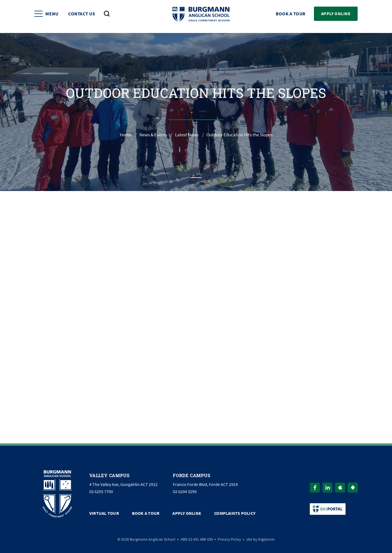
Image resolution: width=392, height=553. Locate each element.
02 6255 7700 (101, 491)
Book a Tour (291, 17)
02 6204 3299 (185, 491)
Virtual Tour (104, 512)
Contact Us (82, 17)
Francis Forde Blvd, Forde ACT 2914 (205, 484)
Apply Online (336, 16)
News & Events (149, 135)
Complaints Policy (235, 512)
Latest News (185, 135)
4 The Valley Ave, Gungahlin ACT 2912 (123, 484)
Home (120, 135)
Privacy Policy (229, 538)
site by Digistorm (261, 538)
